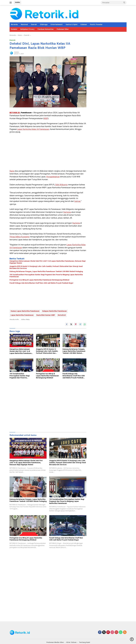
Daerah (34, 25)
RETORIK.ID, (15, 113)
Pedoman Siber (63, 29)
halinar (77, 201)
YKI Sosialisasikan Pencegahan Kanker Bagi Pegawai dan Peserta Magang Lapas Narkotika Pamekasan (46, 276)
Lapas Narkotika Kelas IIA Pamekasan (33, 129)
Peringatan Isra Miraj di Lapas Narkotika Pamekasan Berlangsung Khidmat (39, 280)
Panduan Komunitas (46, 29)
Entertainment (57, 25)
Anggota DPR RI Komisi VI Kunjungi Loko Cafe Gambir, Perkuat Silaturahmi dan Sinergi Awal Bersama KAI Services (46, 268)
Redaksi (14, 29)
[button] (124, 2)
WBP (46, 118)
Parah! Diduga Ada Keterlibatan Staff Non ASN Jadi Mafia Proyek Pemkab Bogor (41, 283)
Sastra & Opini (72, 25)
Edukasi (84, 25)
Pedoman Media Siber (55, 642)
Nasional (24, 25)
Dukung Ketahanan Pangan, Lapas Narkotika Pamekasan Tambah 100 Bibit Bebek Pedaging (46, 272)
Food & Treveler (96, 25)
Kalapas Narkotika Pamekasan (55, 311)
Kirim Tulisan (71, 642)
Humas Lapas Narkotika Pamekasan (25, 311)
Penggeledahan (53, 177)
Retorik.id (62, 315)
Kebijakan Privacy (27, 29)
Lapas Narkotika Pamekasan (22, 315)
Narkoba (67, 212)
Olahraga (44, 25)
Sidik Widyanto (61, 185)
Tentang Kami (84, 642)
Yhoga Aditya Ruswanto (20, 237)
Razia (12, 171)
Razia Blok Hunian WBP (46, 315)
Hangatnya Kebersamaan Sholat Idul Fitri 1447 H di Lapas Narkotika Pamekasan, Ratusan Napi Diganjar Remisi (48, 262)
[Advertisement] (48, 152)
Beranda (14, 25)
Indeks (17, 2)
